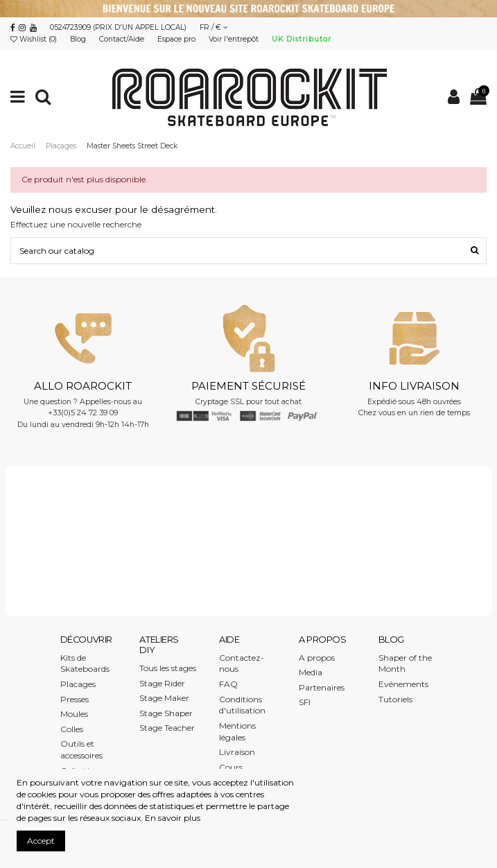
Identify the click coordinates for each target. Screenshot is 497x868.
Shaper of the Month (405, 663)
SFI (305, 702)
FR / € (214, 27)
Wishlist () (35, 39)
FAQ (228, 684)
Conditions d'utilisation (242, 705)
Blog (79, 39)
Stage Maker (164, 698)
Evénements (403, 684)
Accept (41, 841)
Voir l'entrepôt (235, 39)
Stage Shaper (166, 713)
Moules (74, 714)
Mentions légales (237, 731)
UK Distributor (302, 39)
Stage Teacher (167, 728)
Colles (72, 729)
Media (311, 672)
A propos (317, 658)
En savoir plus (173, 818)
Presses (75, 699)
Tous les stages (168, 668)
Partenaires (322, 687)
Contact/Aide (123, 39)
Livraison (237, 752)
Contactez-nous (242, 663)
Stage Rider (162, 683)
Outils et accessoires (81, 749)
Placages (78, 684)
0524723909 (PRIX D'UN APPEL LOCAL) (118, 27)
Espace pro (177, 39)
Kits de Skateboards (85, 663)
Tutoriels (395, 699)
